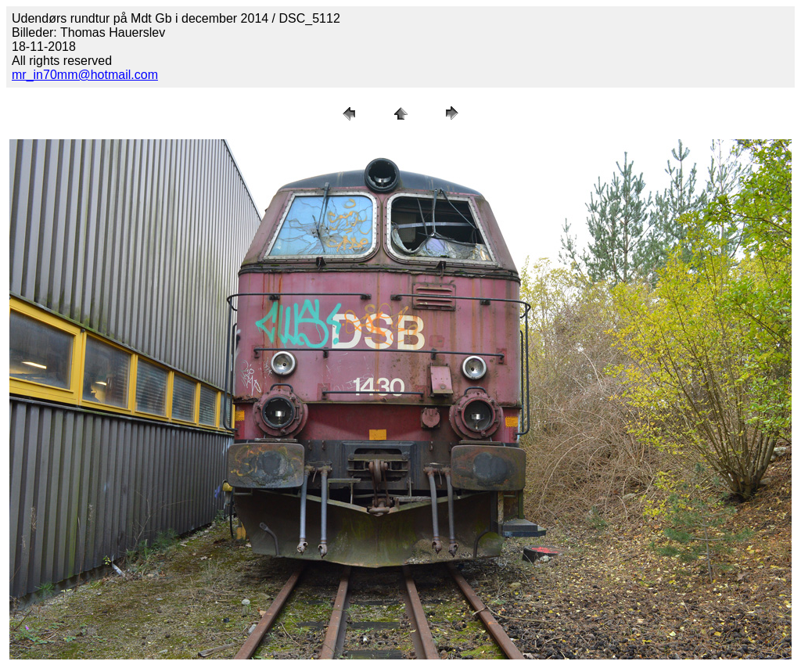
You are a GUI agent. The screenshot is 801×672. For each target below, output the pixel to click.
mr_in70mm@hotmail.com (85, 75)
